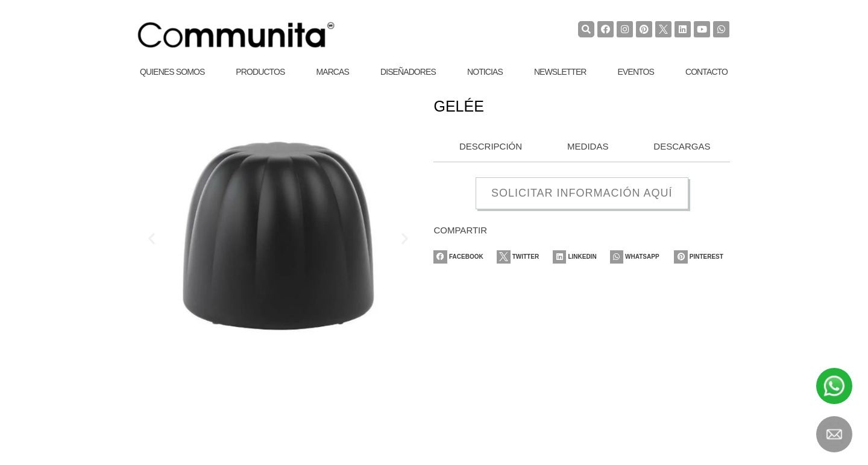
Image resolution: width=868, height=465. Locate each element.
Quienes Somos (172, 72)
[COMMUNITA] (236, 35)
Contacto (706, 72)
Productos (260, 72)
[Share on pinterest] (702, 257)
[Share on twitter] (523, 257)
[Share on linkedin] (581, 257)
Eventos (636, 72)
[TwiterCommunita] (663, 29)
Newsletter (560, 72)
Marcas (332, 72)
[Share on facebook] (461, 257)
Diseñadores (408, 72)
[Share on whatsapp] (640, 257)
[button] (152, 238)
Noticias (485, 72)
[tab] (487, 147)
